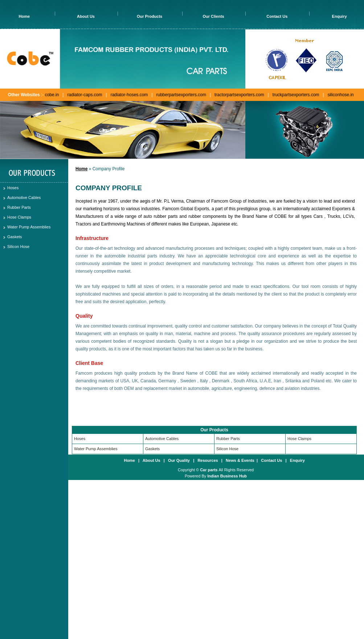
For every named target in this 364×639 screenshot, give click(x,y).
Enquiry (340, 16)
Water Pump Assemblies (29, 227)
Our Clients (213, 16)
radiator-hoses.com (128, 95)
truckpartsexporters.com (295, 95)
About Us (86, 16)
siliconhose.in (339, 95)
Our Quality (179, 460)
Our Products (150, 16)
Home (24, 16)
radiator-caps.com (83, 95)
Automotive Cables (24, 198)
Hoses (13, 188)
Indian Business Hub (227, 476)
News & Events (240, 460)
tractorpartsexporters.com (238, 95)
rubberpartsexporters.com (179, 95)
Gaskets (15, 237)
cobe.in (51, 95)
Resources (208, 460)
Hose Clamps (19, 217)
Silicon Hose (18, 247)
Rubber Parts (19, 207)
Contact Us (277, 16)
